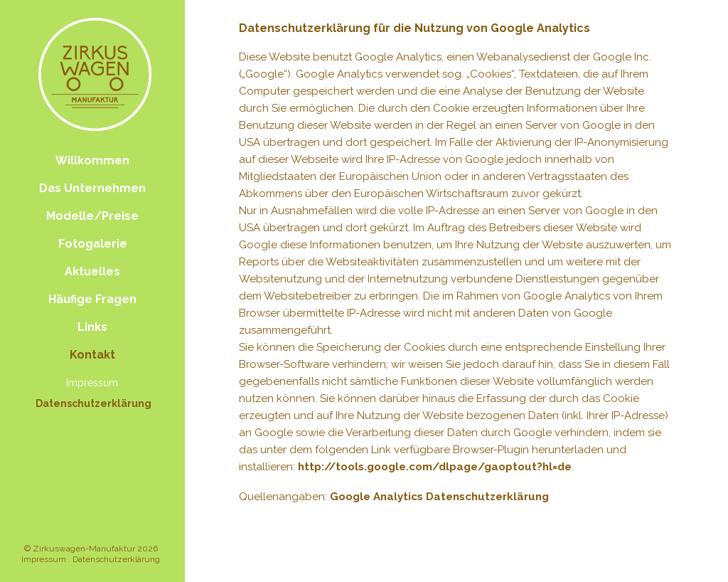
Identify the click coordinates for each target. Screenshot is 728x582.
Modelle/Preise (92, 216)
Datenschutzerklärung (93, 403)
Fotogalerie (93, 244)
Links (92, 327)
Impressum (92, 383)
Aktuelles (92, 271)
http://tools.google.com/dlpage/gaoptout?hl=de (435, 467)
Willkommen (92, 160)
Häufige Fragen (92, 299)
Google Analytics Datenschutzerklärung (439, 497)
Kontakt (92, 355)
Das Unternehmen (92, 188)
